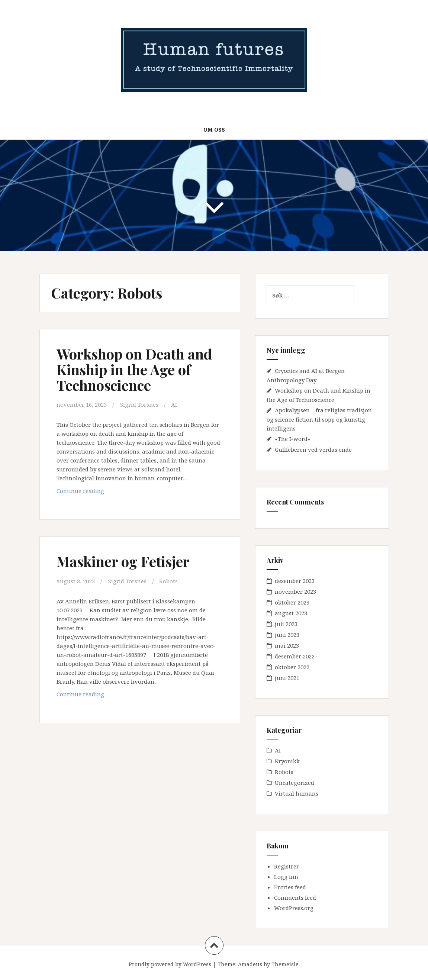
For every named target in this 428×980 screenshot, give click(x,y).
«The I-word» (292, 439)
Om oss (214, 130)
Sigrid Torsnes (139, 404)
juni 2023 (287, 635)
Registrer (287, 866)
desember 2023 (295, 581)
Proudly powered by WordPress (170, 964)
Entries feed (290, 887)
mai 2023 (287, 645)
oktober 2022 (292, 667)
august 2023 (291, 613)
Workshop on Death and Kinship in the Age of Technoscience (134, 369)
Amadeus (250, 964)
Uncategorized (295, 783)
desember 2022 (295, 656)
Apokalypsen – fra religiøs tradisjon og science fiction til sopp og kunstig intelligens (319, 419)
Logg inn (286, 877)
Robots (168, 581)
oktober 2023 (292, 602)
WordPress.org (294, 908)
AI (174, 404)
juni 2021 (287, 678)
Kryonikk (287, 761)
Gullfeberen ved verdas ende (313, 449)
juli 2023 (286, 624)
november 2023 (295, 591)
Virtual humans (297, 793)
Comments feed (295, 897)
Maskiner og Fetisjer (123, 561)
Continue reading (99, 492)
